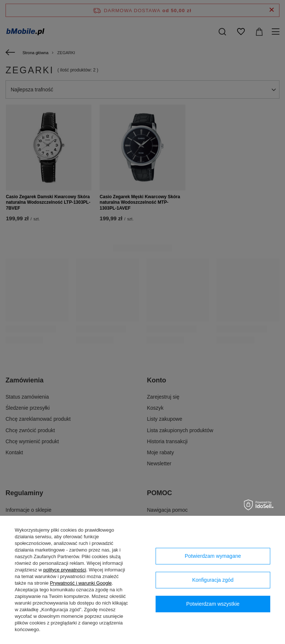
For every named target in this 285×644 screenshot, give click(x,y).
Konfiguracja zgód (213, 580)
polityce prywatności (65, 570)
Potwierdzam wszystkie (213, 604)
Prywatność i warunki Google (81, 583)
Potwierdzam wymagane (213, 556)
